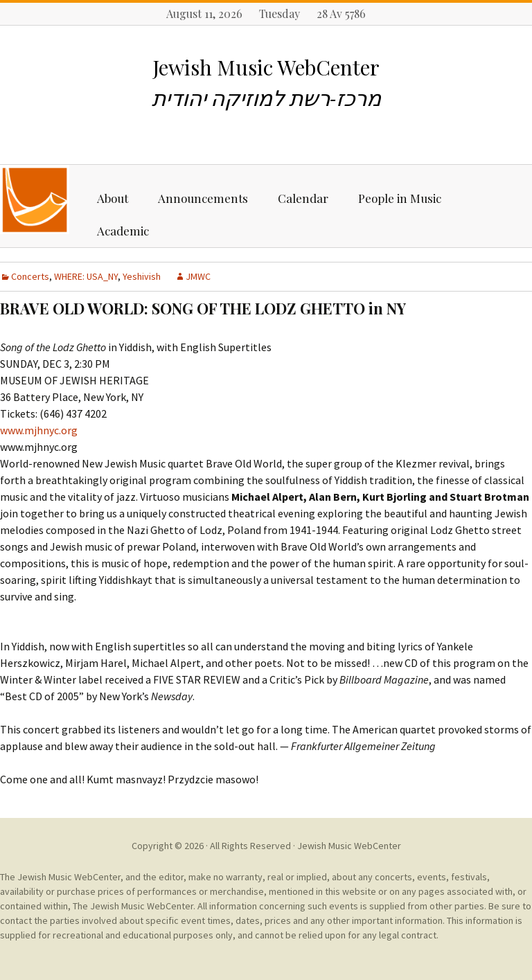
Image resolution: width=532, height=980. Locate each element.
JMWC (198, 276)
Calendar (303, 198)
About (113, 198)
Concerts (30, 276)
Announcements (203, 198)
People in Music (400, 198)
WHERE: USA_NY (86, 276)
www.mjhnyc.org (39, 430)
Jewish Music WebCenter (349, 846)
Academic (123, 231)
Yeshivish (142, 276)
